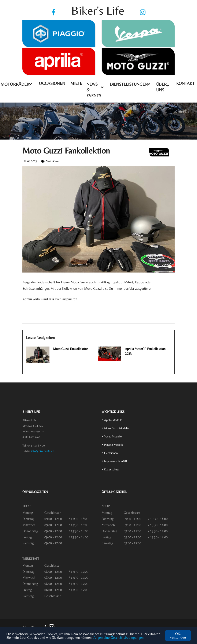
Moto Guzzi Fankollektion (71, 349)
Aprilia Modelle (113, 420)
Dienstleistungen (129, 84)
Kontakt (185, 83)
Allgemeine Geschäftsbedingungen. (119, 637)
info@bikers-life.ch (43, 451)
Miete (76, 83)
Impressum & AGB (116, 461)
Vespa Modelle (113, 436)
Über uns (161, 87)
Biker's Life (98, 10)
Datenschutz (112, 469)
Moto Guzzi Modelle (117, 428)
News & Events (94, 90)
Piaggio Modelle (114, 445)
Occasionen (52, 83)
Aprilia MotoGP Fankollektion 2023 (145, 351)
